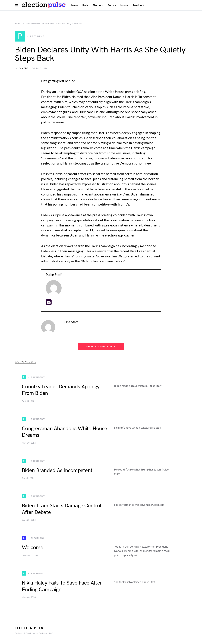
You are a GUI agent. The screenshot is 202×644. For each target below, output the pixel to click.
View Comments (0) (99, 347)
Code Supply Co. (47, 634)
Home (18, 24)
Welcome (32, 548)
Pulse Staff (23, 69)
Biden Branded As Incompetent (57, 471)
